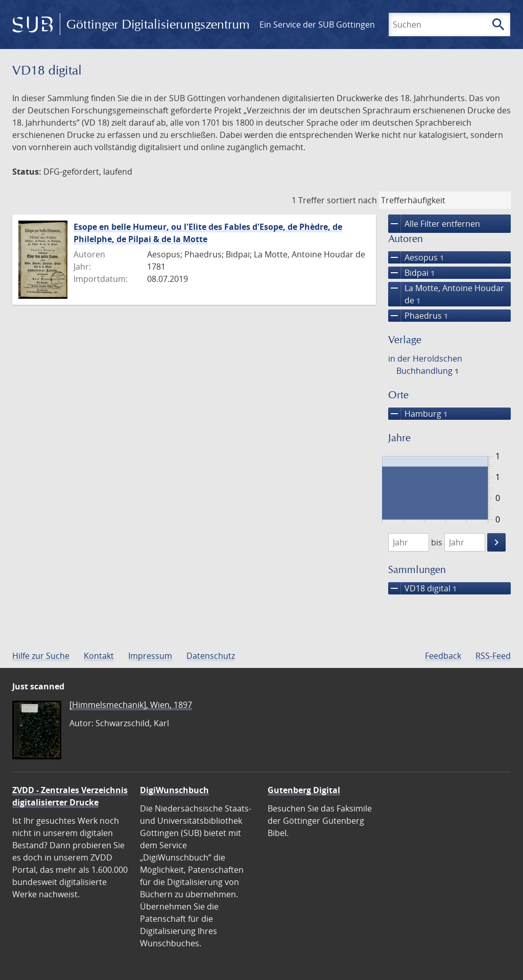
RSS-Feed (493, 656)
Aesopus (416, 257)
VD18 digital (422, 588)
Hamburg (418, 414)
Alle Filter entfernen (434, 224)
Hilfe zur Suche (41, 656)
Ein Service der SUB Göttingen (317, 25)
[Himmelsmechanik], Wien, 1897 (131, 705)
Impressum (150, 656)
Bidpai (411, 273)
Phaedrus (418, 316)
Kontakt (99, 656)
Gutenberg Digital (304, 790)
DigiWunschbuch (174, 790)
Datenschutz (211, 656)
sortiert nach (352, 200)
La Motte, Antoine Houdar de (446, 294)
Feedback (443, 656)
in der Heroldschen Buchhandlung (425, 365)
